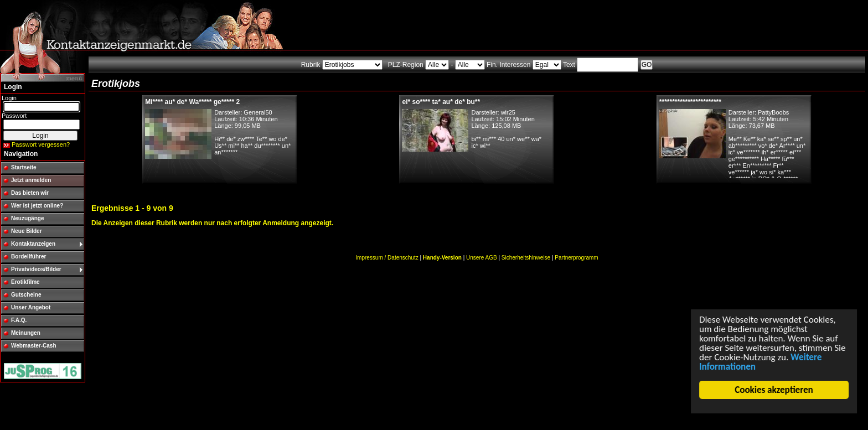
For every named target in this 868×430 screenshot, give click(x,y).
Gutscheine (26, 295)
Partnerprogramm (576, 258)
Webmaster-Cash (34, 346)
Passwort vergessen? (41, 144)
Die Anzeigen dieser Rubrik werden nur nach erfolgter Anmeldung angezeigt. (212, 223)
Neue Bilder (27, 231)
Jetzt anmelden (31, 180)
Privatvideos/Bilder (36, 269)
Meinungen (26, 333)
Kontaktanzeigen (33, 244)
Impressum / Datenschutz (387, 258)
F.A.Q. (19, 320)
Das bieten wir (30, 193)
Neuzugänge (27, 218)
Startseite (24, 167)
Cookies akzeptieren (774, 390)
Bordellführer (29, 257)
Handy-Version (442, 258)
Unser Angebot (31, 307)
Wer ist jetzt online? (37, 206)
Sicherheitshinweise (526, 258)
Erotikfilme (25, 282)
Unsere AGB (482, 258)
